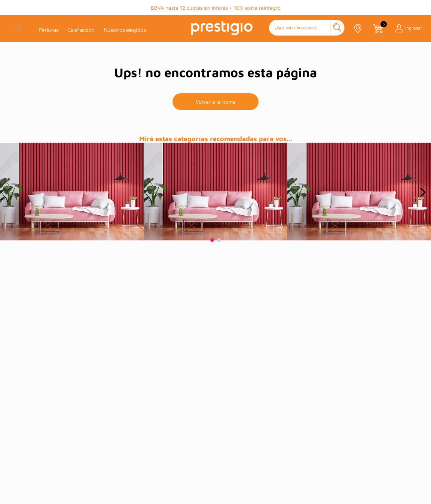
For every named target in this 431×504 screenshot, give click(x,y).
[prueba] (72, 192)
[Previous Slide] (8, 192)
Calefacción (81, 30)
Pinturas (48, 30)
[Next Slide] (423, 192)
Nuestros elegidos (125, 30)
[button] (307, 28)
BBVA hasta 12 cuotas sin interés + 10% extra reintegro (216, 8)
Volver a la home (216, 102)
